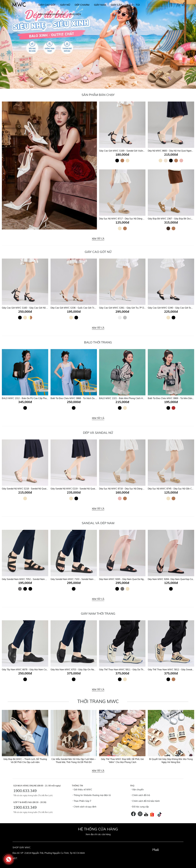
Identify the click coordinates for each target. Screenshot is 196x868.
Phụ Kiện (75, 14)
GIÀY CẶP (116, 5)
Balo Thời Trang (98, 342)
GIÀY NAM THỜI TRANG (98, 614)
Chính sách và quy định (84, 807)
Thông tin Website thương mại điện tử (92, 795)
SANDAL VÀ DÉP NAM (98, 523)
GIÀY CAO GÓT (47, 5)
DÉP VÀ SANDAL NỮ (98, 433)
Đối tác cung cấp (140, 807)
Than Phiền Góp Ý (82, 801)
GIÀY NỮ (65, 5)
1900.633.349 (25, 791)
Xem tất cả (98, 239)
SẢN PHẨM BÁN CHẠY (52, 14)
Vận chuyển (137, 790)
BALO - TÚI (133, 5)
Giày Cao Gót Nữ (98, 252)
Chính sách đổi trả (140, 795)
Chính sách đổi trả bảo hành (145, 801)
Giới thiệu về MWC (82, 790)
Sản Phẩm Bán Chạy (98, 95)
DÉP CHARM (82, 5)
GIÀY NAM (100, 5)
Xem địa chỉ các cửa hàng (98, 834)
